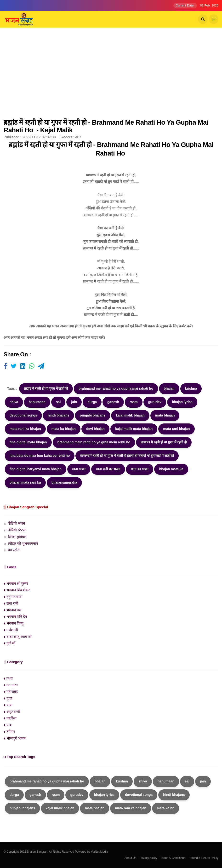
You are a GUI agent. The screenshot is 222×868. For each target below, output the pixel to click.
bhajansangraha (64, 482)
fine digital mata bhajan (28, 442)
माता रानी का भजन (108, 469)
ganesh (113, 402)
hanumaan (37, 402)
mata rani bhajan (176, 429)
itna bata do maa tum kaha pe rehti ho (40, 456)
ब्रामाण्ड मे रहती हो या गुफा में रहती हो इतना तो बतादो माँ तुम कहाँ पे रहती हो (127, 456)
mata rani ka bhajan (25, 429)
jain (74, 402)
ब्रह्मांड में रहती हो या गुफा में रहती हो (46, 388)
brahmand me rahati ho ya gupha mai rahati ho (116, 388)
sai (58, 402)
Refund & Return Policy (203, 858)
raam (134, 402)
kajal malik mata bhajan (134, 429)
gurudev (155, 402)
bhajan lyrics (182, 402)
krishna (191, 388)
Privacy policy (148, 858)
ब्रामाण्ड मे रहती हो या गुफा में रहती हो (164, 442)
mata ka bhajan (64, 429)
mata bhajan (165, 415)
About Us (130, 858)
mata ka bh (166, 808)
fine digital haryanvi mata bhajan (36, 469)
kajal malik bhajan (130, 415)
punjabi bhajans (93, 415)
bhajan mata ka (171, 469)
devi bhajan (95, 429)
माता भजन (79, 469)
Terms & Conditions (173, 858)
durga (92, 402)
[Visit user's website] (5, 366)
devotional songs (23, 415)
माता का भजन (140, 469)
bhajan (169, 388)
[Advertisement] (111, 75)
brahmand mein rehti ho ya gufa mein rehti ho (94, 442)
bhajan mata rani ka (25, 482)
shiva (14, 402)
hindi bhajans (58, 415)
